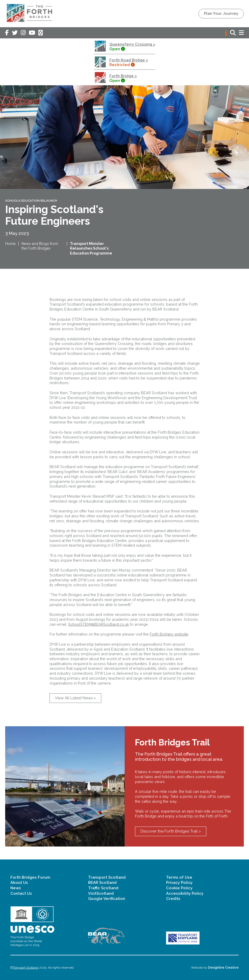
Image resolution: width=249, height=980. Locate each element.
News (16, 888)
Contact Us (21, 893)
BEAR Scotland (102, 883)
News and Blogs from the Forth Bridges (40, 246)
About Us (19, 883)
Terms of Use (179, 877)
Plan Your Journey (221, 13)
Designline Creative (223, 968)
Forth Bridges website (169, 634)
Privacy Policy (179, 883)
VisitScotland (101, 893)
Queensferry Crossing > (132, 44)
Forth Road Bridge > (129, 60)
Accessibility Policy (185, 893)
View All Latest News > (75, 698)
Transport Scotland (107, 877)
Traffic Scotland (103, 888)
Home (10, 244)
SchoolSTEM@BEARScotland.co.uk (99, 624)
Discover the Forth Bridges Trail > (171, 831)
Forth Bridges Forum (30, 877)
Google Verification (107, 899)
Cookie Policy (179, 888)
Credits (173, 899)
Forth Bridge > (123, 76)
